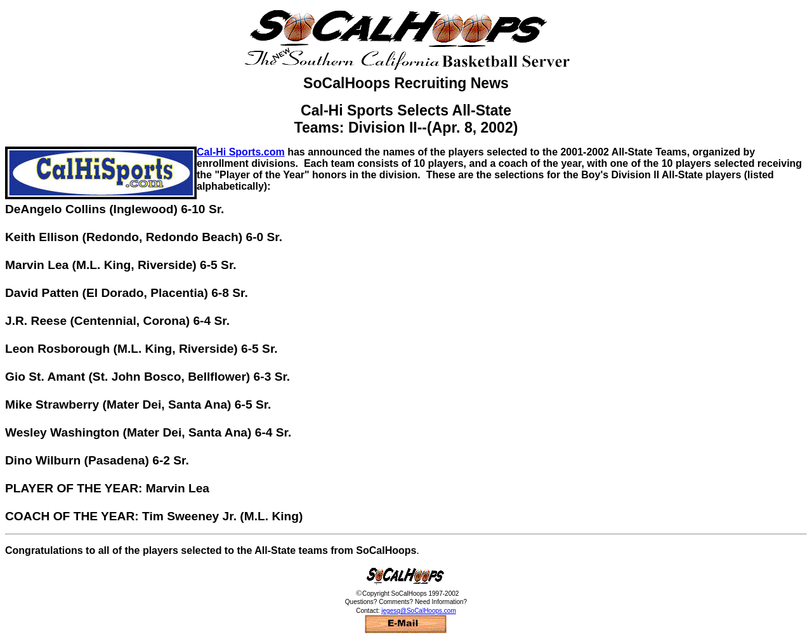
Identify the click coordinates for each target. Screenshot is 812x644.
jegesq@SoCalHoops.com (418, 611)
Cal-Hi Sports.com (241, 152)
